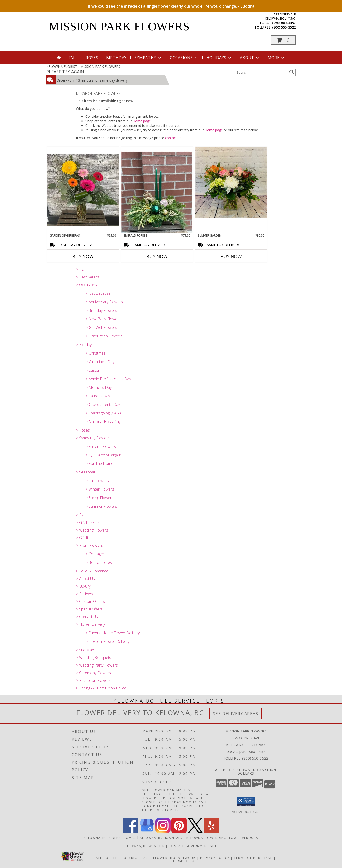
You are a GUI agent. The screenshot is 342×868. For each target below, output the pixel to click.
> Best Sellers (88, 277)
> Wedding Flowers (92, 530)
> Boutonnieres (99, 562)
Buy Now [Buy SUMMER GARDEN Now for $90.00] (231, 256)
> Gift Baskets (88, 522)
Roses (92, 58)
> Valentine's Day (100, 362)
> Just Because (98, 293)
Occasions (184, 58)
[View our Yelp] (211, 831)
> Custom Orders (90, 601)
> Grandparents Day (103, 405)
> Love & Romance (92, 571)
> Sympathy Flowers (93, 438)
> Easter (93, 370)
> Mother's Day (99, 387)
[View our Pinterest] (179, 831)
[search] (292, 72)
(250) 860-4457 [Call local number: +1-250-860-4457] (284, 23)
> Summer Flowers (101, 506)
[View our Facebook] (131, 831)
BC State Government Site (193, 846)
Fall (73, 58)
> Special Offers (89, 609)
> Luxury (83, 586)
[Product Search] (261, 72)
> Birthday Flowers (101, 310)
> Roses (83, 430)
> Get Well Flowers (101, 327)
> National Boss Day (103, 422)
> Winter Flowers (100, 489)
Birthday (116, 58)
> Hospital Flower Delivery (107, 641)
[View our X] (195, 831)
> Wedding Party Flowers (97, 665)
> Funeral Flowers (101, 446)
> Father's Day (98, 396)
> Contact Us (87, 617)
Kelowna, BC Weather (145, 846)
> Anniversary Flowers (104, 302)
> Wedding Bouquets (94, 658)
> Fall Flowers (97, 481)
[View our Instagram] (163, 831)
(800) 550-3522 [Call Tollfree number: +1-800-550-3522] (255, 758)
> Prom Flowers (89, 545)
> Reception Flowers (93, 680)
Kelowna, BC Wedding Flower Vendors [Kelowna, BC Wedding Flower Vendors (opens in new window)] (222, 837)
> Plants (83, 515)
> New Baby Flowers (103, 319)
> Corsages (95, 554)
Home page (142, 121)
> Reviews (84, 594)
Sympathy (148, 58)
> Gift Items (86, 538)
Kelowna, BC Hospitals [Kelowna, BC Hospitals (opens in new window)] (161, 837)
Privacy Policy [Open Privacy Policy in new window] (215, 858)
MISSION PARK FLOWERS (119, 26)
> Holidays (85, 345)
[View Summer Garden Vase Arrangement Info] (231, 182)
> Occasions (86, 285)
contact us (173, 138)
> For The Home (99, 463)
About (250, 58)
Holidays (219, 58)
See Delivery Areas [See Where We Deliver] (236, 714)
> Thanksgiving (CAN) (103, 413)
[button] (283, 40)
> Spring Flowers (100, 498)
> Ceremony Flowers (93, 673)
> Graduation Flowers (104, 336)
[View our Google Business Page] (147, 831)
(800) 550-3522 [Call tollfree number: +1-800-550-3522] (284, 27)
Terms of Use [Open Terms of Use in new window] (186, 861)
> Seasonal (85, 472)
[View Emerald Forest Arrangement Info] (157, 190)
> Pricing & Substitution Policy (101, 688)
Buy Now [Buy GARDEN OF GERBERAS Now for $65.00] (83, 256)
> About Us (85, 579)
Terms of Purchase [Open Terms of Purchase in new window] (253, 858)
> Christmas (95, 353)
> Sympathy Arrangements (108, 455)
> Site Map (85, 650)
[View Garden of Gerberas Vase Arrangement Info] (83, 190)
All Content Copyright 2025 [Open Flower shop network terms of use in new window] (124, 858)
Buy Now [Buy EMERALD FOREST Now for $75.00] (157, 256)
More (276, 58)
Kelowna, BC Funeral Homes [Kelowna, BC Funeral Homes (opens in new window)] (110, 837)
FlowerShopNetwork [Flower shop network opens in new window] (174, 858)
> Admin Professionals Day (108, 379)
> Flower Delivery (90, 624)
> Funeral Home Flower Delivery (113, 633)
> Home (83, 269)
